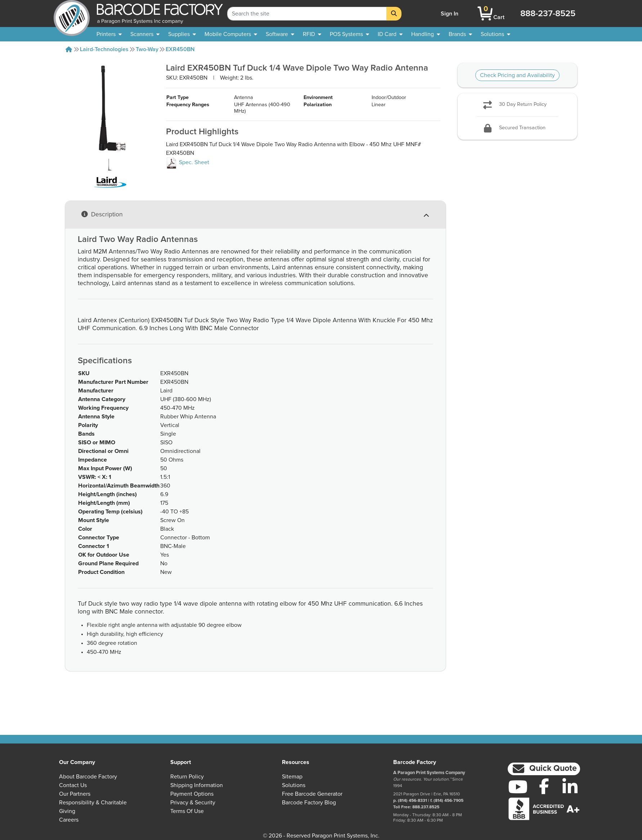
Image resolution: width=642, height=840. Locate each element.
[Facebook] (544, 786)
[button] (544, 769)
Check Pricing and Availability (517, 75)
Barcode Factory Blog (309, 803)
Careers (69, 820)
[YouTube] (518, 787)
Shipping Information (197, 785)
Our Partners (75, 794)
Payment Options (192, 794)
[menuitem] (109, 34)
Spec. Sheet (188, 177)
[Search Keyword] (307, 14)
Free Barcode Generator (312, 794)
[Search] (394, 14)
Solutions (294, 785)
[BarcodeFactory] (72, 14)
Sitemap (292, 777)
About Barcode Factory (88, 777)
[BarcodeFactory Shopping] (485, 14)
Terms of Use (187, 811)
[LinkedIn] (570, 787)
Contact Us (73, 785)
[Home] (69, 49)
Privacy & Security (193, 803)
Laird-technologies (104, 49)
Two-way (147, 49)
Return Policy (187, 777)
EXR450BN (180, 49)
